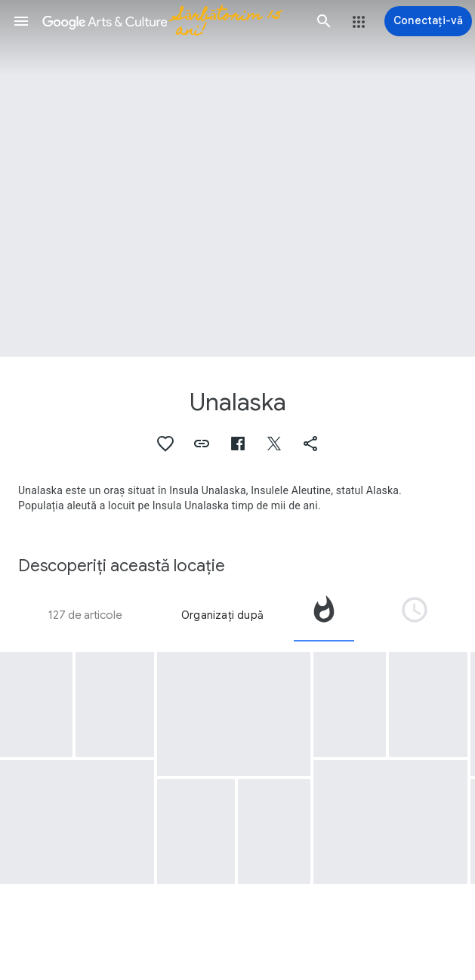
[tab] (324, 615)
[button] (21, 21)
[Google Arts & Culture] (173, 21)
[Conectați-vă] (428, 21)
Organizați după (222, 615)
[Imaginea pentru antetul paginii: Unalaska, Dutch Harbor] (237, 178)
